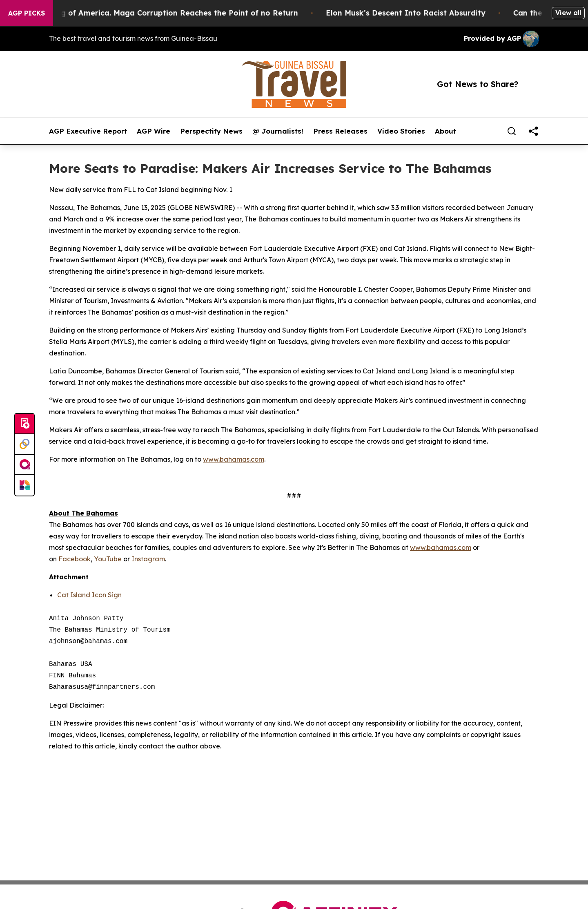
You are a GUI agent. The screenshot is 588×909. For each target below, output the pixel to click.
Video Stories (401, 131)
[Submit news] (24, 424)
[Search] (512, 131)
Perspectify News (211, 131)
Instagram (148, 559)
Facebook (75, 559)
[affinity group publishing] (24, 465)
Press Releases (340, 131)
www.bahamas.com (234, 459)
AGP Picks (27, 13)
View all (568, 13)
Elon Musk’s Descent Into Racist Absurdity (411, 13)
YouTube (108, 559)
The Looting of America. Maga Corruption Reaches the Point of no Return (165, 13)
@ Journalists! (278, 131)
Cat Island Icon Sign (89, 595)
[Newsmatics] (24, 485)
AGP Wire (154, 131)
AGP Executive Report (88, 131)
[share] (533, 131)
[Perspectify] (24, 444)
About (445, 131)
